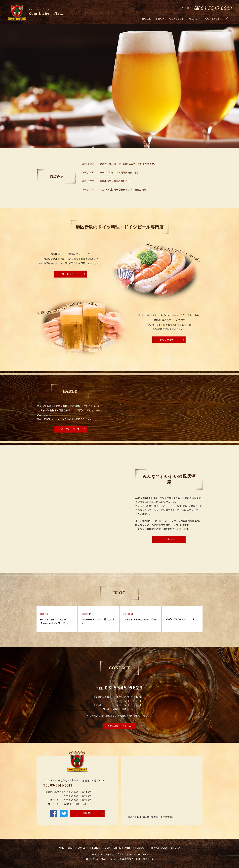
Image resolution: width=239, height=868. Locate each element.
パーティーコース (70, 429)
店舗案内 (87, 813)
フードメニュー (70, 274)
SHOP (160, 19)
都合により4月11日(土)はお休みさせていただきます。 (128, 164)
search (229, 19)
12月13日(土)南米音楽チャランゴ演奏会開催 (123, 189)
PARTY (128, 848)
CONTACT (212, 19)
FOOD (107, 848)
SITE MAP (176, 848)
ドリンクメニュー (169, 340)
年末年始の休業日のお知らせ (115, 181)
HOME (147, 19)
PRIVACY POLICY (159, 848)
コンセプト (169, 539)
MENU (193, 19)
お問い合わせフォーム (119, 726)
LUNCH (96, 848)
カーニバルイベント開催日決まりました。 (122, 172)
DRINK (117, 848)
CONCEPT (177, 19)
